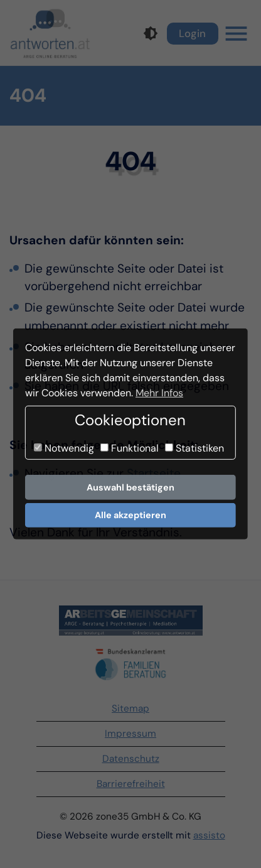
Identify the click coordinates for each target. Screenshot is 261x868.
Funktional (130, 448)
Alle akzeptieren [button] (130, 515)
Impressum (130, 734)
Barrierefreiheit (131, 784)
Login (192, 33)
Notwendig (64, 448)
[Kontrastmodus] (151, 33)
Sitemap (130, 708)
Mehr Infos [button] (159, 393)
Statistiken (194, 448)
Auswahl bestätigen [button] (130, 487)
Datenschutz (131, 759)
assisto (209, 835)
